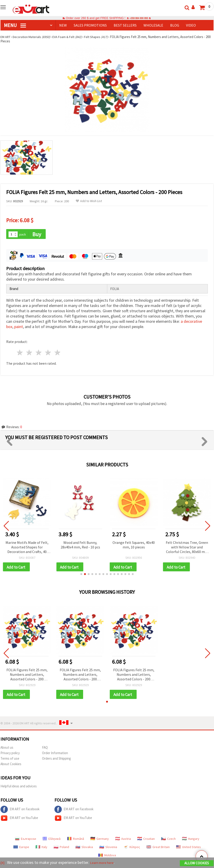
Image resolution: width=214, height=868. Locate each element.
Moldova (107, 857)
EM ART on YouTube (19, 820)
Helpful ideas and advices (19, 788)
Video (191, 25)
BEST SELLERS (125, 25)
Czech (168, 840)
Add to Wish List (89, 201)
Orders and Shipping (56, 760)
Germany (100, 840)
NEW (63, 25)
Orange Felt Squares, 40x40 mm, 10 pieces (134, 545)
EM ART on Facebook (20, 811)
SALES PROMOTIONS (90, 25)
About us (7, 749)
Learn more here (105, 863)
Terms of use (10, 760)
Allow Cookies (197, 864)
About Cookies (11, 765)
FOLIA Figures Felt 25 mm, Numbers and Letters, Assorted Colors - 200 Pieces (27, 676)
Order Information (55, 754)
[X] (3, 863)
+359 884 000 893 (139, 18)
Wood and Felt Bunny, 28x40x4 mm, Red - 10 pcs (80, 545)
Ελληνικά (52, 840)
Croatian (146, 840)
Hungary (191, 840)
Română (76, 840)
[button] (81, 575)
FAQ (45, 749)
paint (19, 327)
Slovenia (108, 849)
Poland (61, 849)
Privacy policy (10, 754)
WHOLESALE (153, 25)
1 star (20, 353)
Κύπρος (132, 849)
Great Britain (158, 849)
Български (25, 840)
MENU (15, 25)
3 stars (39, 353)
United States (189, 849)
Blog (175, 25)
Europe (21, 849)
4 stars (48, 353)
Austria (123, 840)
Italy (41, 849)
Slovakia (84, 849)
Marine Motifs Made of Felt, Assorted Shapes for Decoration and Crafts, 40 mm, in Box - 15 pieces (27, 548)
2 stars (30, 353)
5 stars (58, 353)
